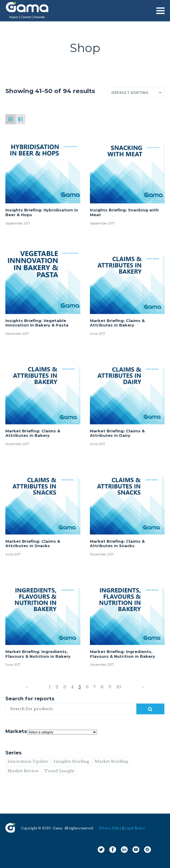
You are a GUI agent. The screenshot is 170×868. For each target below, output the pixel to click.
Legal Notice (135, 828)
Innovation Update (28, 761)
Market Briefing (111, 761)
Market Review (23, 771)
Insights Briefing (71, 761)
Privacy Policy (110, 828)
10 (119, 687)
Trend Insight (59, 771)
